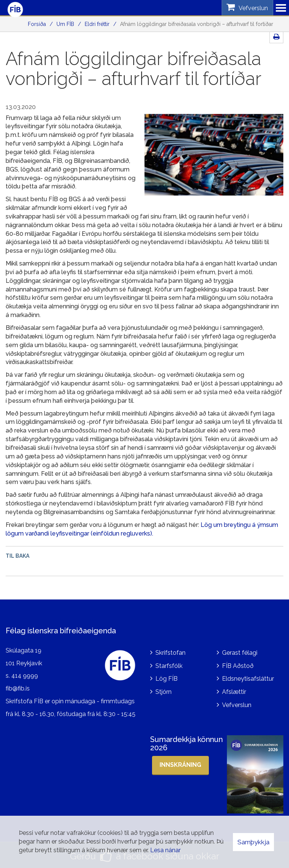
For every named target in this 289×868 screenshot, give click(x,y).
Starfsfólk (169, 664)
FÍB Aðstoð (238, 664)
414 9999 (25, 674)
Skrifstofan (170, 651)
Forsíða (37, 24)
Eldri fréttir (97, 24)
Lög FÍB (167, 677)
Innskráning (180, 763)
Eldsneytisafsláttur (248, 677)
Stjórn (164, 690)
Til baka (17, 556)
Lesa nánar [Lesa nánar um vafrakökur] (165, 850)
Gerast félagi (240, 651)
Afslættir (234, 690)
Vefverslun (237, 703)
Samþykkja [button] (253, 842)
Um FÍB (65, 24)
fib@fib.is (18, 687)
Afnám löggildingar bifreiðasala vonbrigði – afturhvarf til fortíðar (197, 24)
